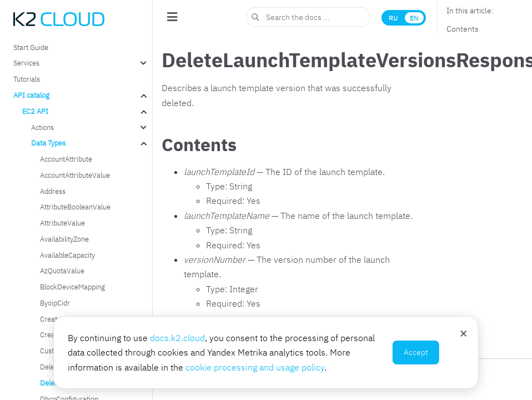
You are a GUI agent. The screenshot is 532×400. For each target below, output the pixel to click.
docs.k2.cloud (177, 338)
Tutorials (27, 79)
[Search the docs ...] (308, 17)
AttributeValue (62, 223)
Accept (416, 352)
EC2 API (35, 111)
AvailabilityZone (64, 239)
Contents (463, 29)
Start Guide (31, 47)
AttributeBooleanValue (75, 207)
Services (26, 63)
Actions (42, 127)
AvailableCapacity (67, 255)
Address (53, 191)
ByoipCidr (55, 303)
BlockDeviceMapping (72, 287)
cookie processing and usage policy (255, 367)
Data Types (48, 143)
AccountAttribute (66, 159)
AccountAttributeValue (75, 175)
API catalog (31, 95)
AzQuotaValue (62, 271)
